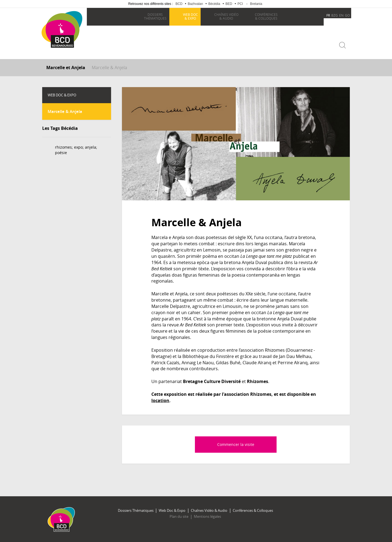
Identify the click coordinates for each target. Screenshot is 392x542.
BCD (179, 4)
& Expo (190, 16)
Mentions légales (207, 516)
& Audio (226, 16)
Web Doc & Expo (172, 510)
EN (341, 15)
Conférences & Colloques (252, 510)
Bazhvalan (195, 4)
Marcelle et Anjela (66, 67)
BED (229, 4)
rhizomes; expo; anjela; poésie (76, 150)
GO (347, 15)
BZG (335, 15)
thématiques (155, 16)
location (160, 400)
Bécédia (214, 4)
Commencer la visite (236, 444)
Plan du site (179, 516)
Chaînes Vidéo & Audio (209, 510)
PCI (240, 4)
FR (328, 15)
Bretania (256, 4)
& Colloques (266, 16)
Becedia (62, 55)
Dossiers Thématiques (136, 510)
